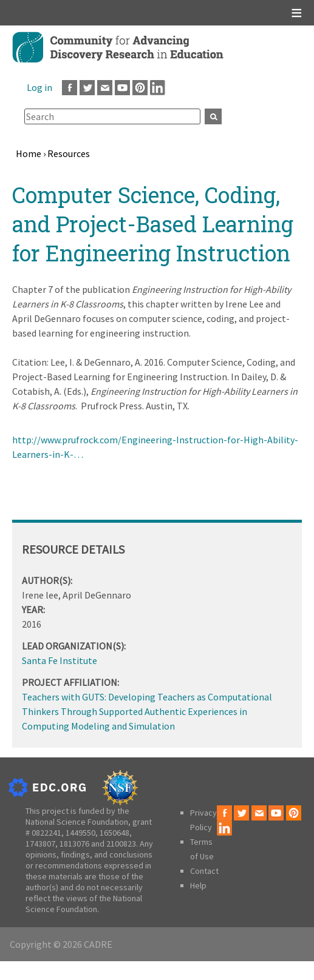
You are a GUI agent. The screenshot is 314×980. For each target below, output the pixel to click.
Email (105, 88)
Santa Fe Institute (60, 660)
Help (198, 885)
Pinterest (140, 88)
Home (29, 153)
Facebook (70, 88)
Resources (69, 153)
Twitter (87, 88)
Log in (39, 87)
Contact (204, 871)
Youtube (122, 88)
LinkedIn (158, 88)
